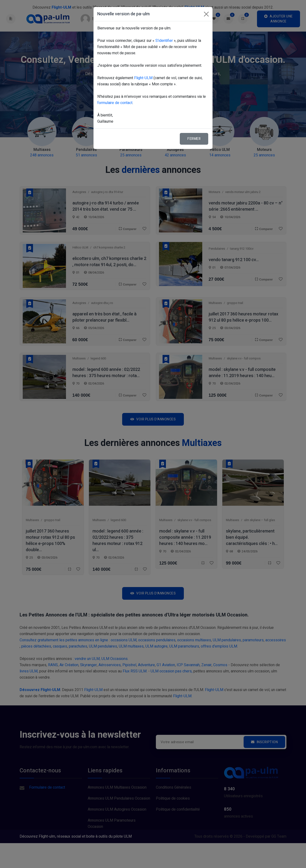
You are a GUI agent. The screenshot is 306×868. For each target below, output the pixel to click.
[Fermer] (206, 14)
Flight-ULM (143, 78)
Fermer (194, 139)
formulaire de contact (115, 103)
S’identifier (164, 41)
